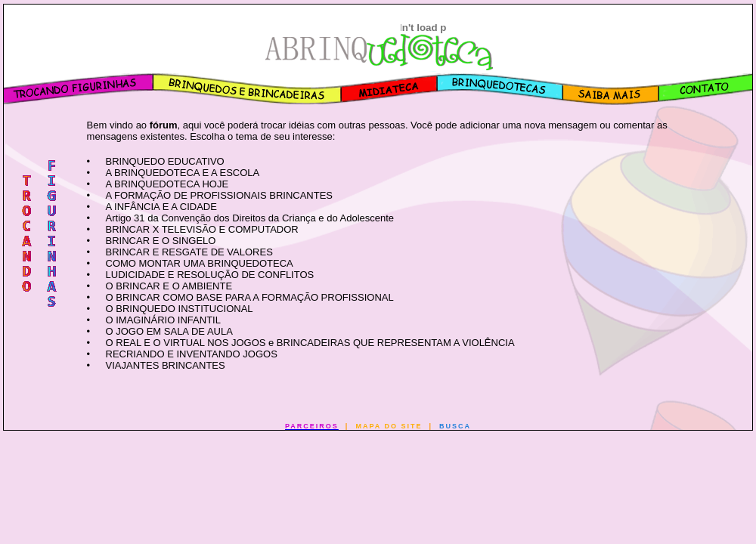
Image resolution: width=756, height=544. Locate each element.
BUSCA (455, 426)
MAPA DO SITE (389, 426)
